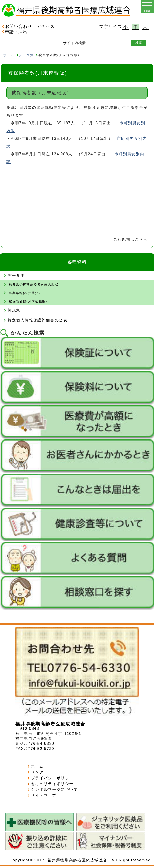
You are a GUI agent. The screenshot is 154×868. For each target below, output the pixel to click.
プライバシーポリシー (52, 778)
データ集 (26, 55)
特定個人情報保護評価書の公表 (37, 320)
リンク (37, 772)
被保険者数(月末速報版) (28, 301)
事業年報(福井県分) (24, 293)
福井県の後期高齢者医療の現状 (34, 284)
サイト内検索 (75, 43)
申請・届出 (15, 32)
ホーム (9, 55)
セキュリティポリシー (52, 784)
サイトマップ (44, 795)
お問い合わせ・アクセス (28, 26)
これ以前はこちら (131, 239)
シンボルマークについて (54, 790)
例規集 (14, 310)
